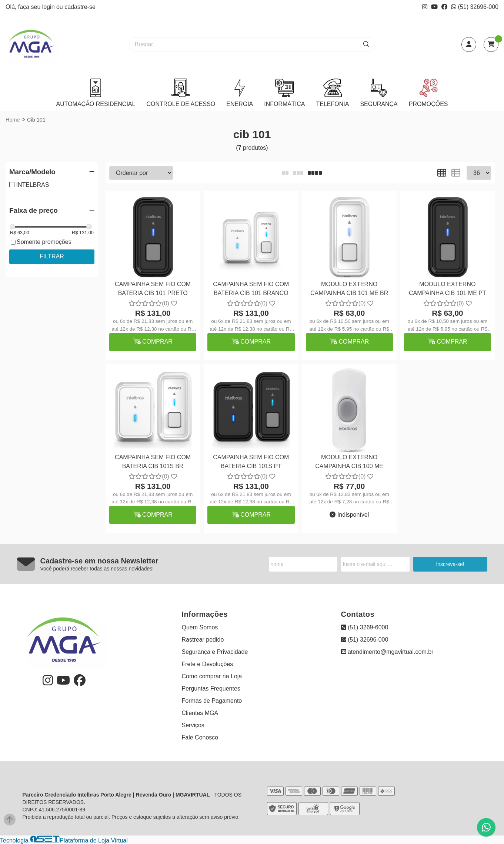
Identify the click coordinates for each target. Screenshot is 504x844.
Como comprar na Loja (212, 676)
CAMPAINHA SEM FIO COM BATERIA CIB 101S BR (153, 462)
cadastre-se (80, 7)
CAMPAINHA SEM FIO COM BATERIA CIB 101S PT (251, 462)
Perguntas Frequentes (211, 689)
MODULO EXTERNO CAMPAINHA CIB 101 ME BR (349, 289)
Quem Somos (200, 627)
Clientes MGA (200, 713)
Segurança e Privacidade (215, 652)
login (49, 7)
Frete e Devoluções (208, 664)
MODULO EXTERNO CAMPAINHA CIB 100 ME (349, 462)
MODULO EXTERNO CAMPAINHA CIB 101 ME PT (448, 289)
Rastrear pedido (203, 640)
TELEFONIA (332, 93)
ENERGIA (240, 93)
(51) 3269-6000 (365, 627)
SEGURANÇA (379, 93)
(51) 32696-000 (475, 7)
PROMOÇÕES (428, 93)
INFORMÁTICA (284, 93)
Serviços (193, 725)
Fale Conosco (200, 737)
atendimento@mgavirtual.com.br (387, 652)
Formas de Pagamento (212, 701)
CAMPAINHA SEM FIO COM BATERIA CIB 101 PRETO (153, 289)
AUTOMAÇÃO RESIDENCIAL (96, 93)
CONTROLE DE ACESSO (181, 93)
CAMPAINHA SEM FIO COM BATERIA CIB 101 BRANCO (251, 289)
